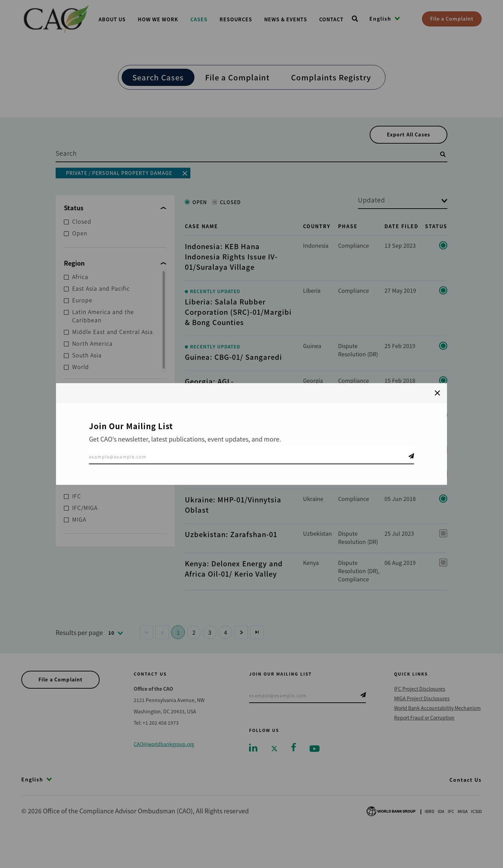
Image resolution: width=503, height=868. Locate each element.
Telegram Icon (411, 456)
